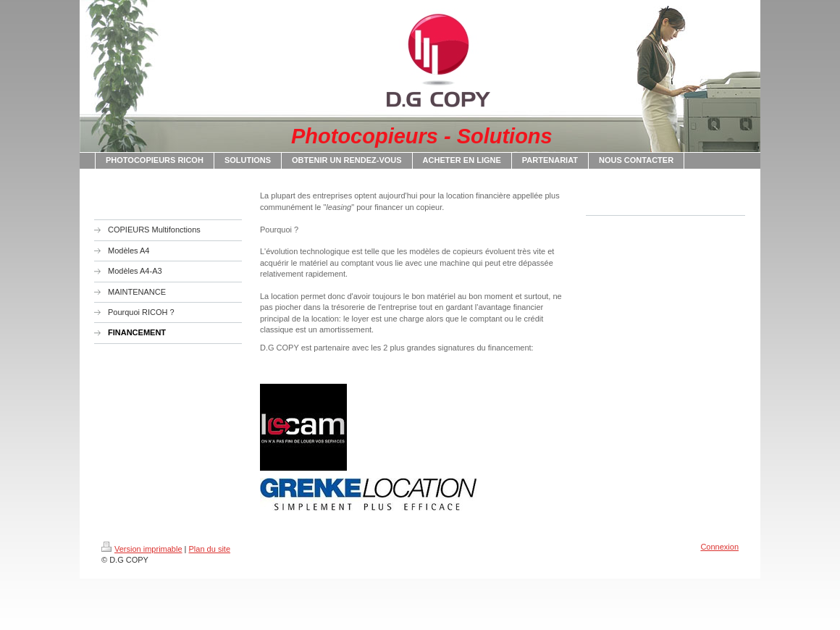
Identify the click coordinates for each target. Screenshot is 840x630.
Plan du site (210, 549)
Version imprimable (142, 549)
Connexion (719, 547)
